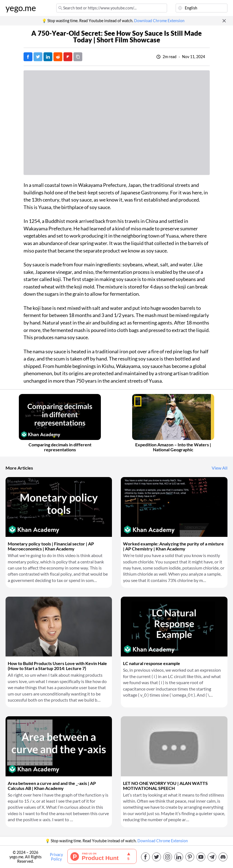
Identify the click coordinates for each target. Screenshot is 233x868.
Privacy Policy (56, 857)
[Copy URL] (78, 57)
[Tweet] (38, 57)
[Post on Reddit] (58, 57)
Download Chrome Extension (159, 21)
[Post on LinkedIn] (48, 57)
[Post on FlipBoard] (68, 57)
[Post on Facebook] (28, 57)
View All (220, 468)
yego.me (21, 8)
